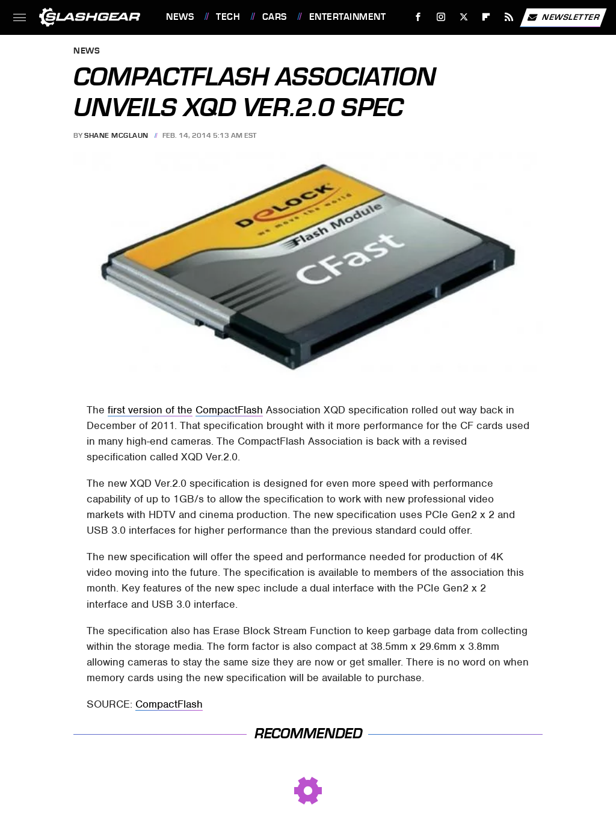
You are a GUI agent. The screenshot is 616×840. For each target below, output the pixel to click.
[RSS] (509, 17)
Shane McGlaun (116, 135)
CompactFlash (229, 410)
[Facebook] (418, 17)
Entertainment (348, 17)
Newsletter (563, 17)
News (180, 17)
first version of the (150, 410)
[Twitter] (464, 17)
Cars (275, 17)
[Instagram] (441, 17)
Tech (228, 17)
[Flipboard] (486, 17)
